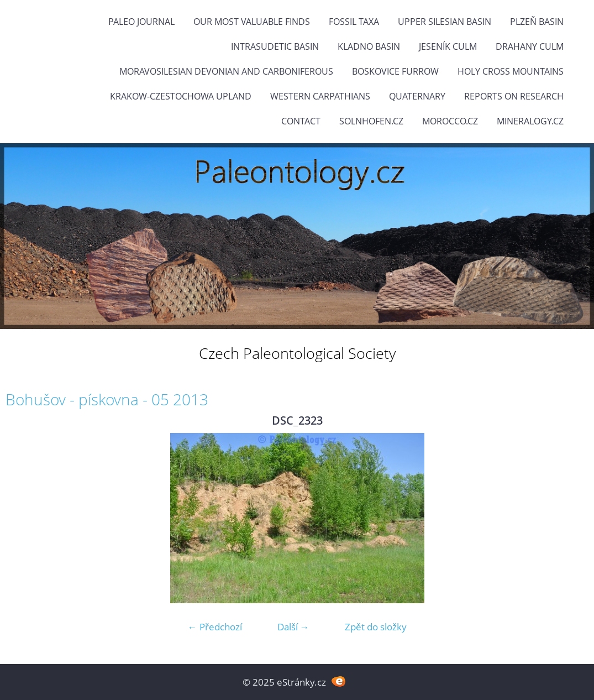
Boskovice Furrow (395, 71)
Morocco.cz (450, 121)
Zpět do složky (376, 627)
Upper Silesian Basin (445, 22)
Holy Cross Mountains (511, 71)
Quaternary (417, 96)
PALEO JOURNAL (141, 22)
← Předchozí (215, 627)
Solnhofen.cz (371, 121)
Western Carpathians (320, 96)
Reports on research (514, 96)
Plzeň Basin (537, 22)
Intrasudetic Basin (275, 46)
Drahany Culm (530, 46)
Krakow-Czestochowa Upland (181, 96)
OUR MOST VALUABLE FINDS (252, 22)
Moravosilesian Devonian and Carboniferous (226, 71)
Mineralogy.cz (530, 121)
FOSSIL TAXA (354, 22)
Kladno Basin (369, 46)
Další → (293, 627)
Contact (301, 121)
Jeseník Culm (448, 46)
